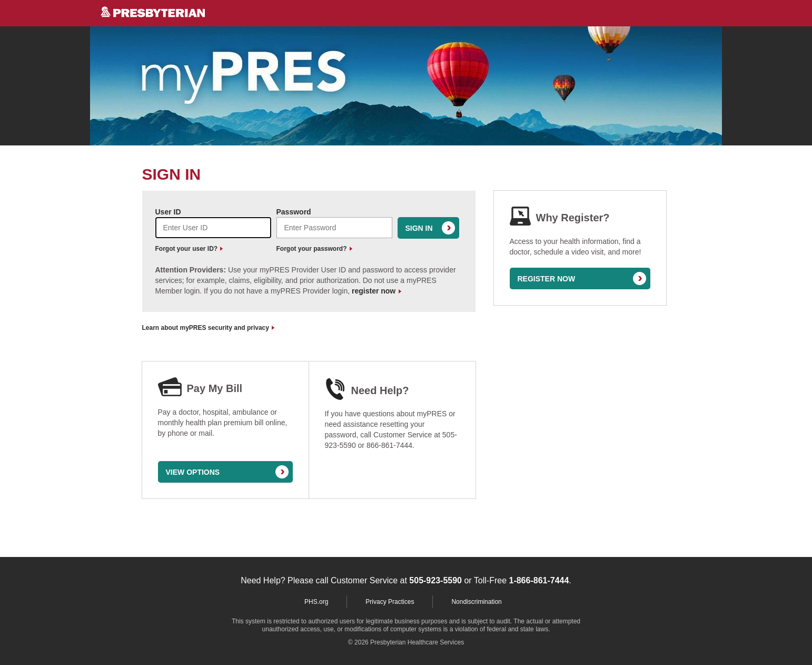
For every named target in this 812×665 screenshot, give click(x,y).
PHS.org (316, 602)
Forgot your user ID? (189, 249)
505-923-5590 (435, 580)
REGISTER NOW (547, 279)
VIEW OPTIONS (193, 472)
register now (377, 291)
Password (294, 212)
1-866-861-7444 (539, 580)
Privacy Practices (390, 602)
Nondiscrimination (476, 602)
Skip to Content (0, 0)
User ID (168, 212)
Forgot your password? (314, 249)
